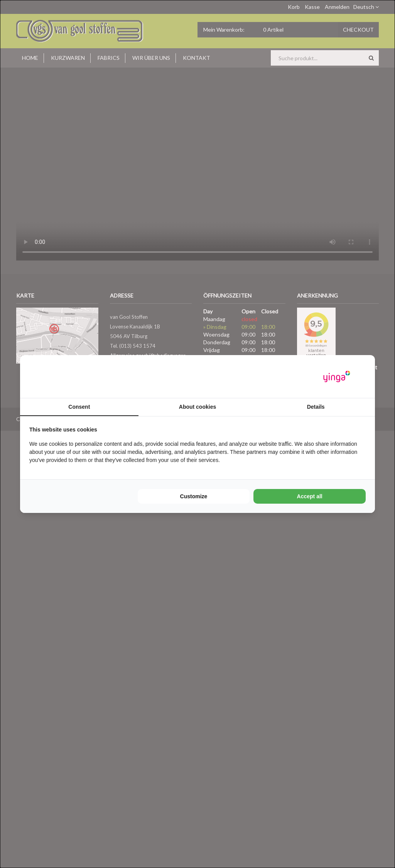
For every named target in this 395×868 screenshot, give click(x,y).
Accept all (310, 496)
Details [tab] (316, 407)
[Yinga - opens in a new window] (337, 376)
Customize (194, 496)
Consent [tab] (79, 407)
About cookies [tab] (197, 407)
